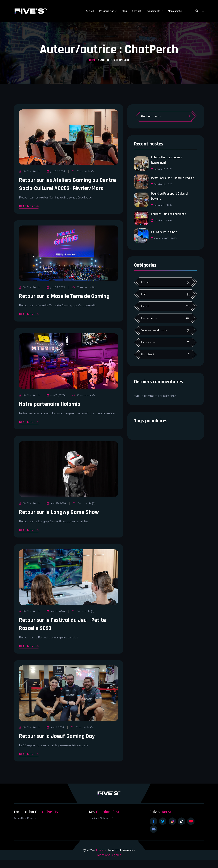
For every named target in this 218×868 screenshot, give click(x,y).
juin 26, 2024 (56, 171)
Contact (137, 11)
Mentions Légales (109, 863)
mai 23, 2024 (56, 403)
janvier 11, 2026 (162, 204)
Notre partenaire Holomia (52, 412)
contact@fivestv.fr (101, 827)
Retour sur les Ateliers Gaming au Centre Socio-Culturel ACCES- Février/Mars (62, 188)
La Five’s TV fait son (165, 232)
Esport (145, 306)
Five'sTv (101, 858)
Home (93, 60)
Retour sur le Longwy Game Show (62, 520)
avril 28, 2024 (56, 511)
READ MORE (29, 215)
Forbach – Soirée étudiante (170, 214)
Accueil (90, 11)
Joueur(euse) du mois (154, 330)
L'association (149, 342)
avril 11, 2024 (56, 619)
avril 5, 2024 (55, 735)
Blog (124, 11)
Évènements (149, 318)
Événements (153, 11)
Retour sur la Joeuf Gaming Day (59, 744)
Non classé (147, 354)
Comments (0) (83, 171)
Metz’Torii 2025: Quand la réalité (174, 178)
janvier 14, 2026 (162, 169)
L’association (107, 11)
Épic (144, 294)
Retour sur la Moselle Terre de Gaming (68, 304)
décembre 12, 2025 (164, 238)
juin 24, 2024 (56, 296)
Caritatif (146, 282)
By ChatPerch (29, 171)
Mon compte (175, 11)
